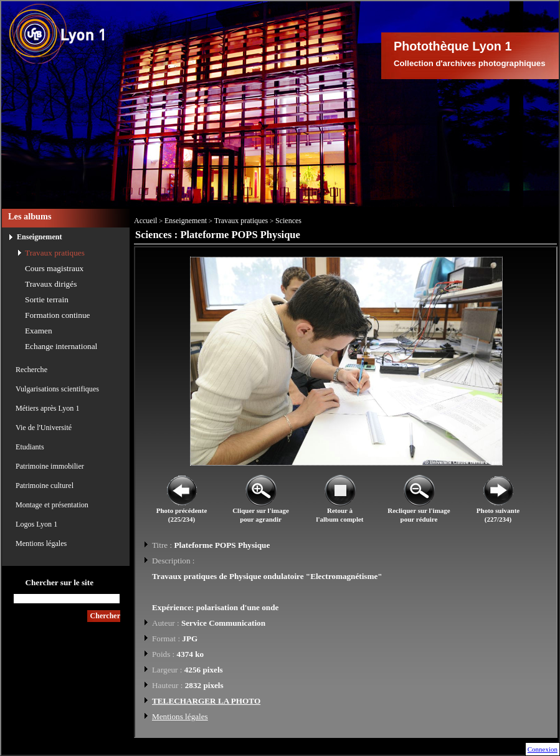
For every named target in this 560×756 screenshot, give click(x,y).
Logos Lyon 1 (36, 524)
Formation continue (58, 315)
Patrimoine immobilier (50, 466)
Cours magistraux (54, 268)
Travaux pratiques (55, 253)
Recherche (31, 370)
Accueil (145, 221)
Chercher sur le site (59, 582)
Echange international (61, 346)
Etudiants (30, 447)
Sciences (288, 221)
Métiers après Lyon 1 (47, 408)
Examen (39, 331)
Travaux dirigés (51, 284)
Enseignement (40, 237)
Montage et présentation (52, 505)
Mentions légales (41, 543)
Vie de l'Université (44, 428)
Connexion (543, 749)
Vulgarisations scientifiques (57, 389)
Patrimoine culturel (45, 486)
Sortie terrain (47, 299)
